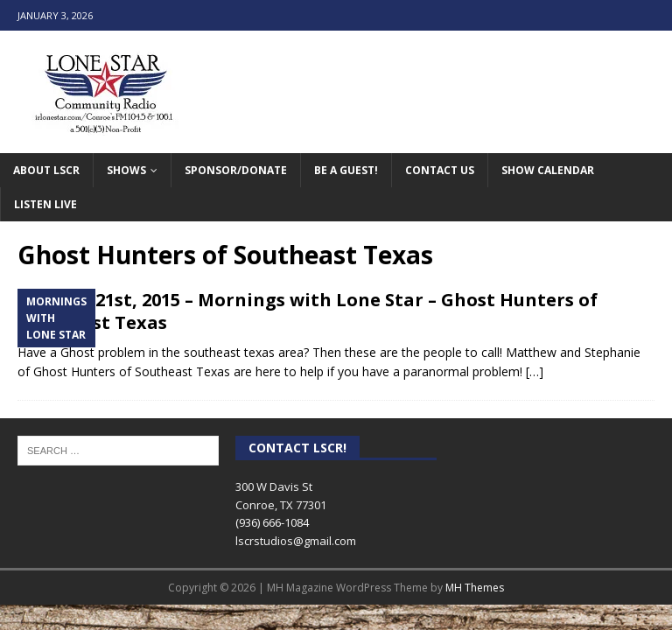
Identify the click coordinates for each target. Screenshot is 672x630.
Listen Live (45, 204)
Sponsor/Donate (236, 170)
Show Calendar (548, 170)
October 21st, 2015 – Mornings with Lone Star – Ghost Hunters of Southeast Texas (308, 311)
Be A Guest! (346, 170)
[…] (535, 371)
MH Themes (475, 588)
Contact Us (440, 170)
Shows (126, 170)
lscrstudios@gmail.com (296, 541)
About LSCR (46, 170)
